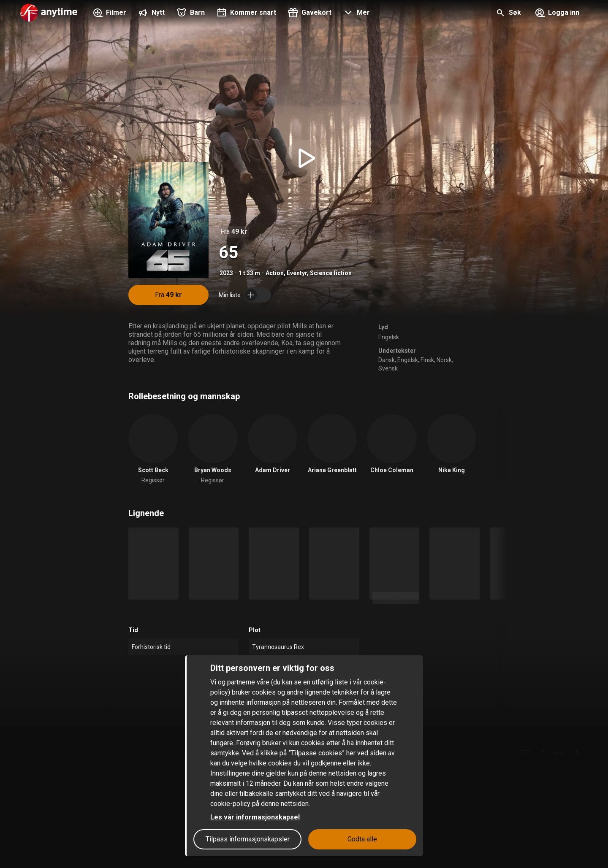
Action (275, 273)
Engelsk (389, 337)
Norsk (444, 360)
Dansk (387, 360)
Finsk (427, 360)
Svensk (388, 368)
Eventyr (297, 273)
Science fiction (331, 273)
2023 (226, 273)
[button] (356, 14)
